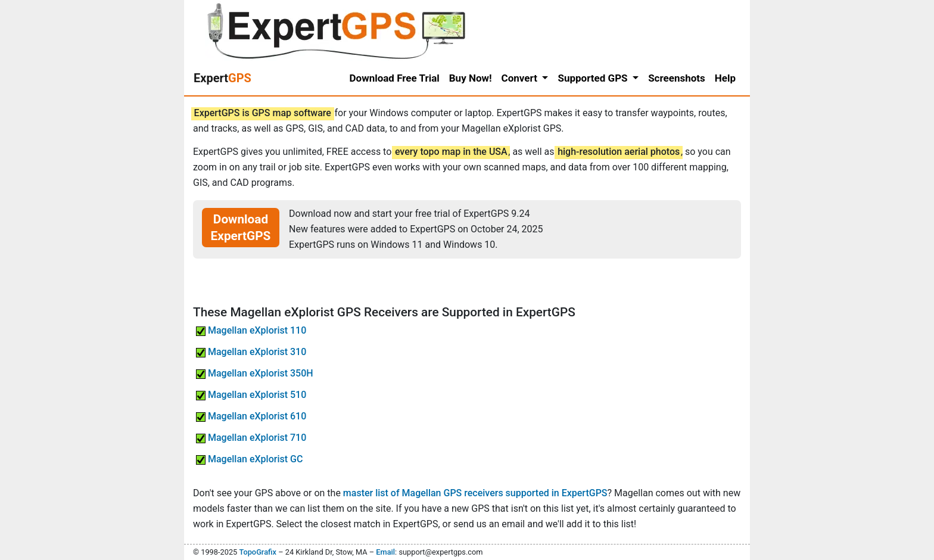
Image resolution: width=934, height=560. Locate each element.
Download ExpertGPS (241, 228)
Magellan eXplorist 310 (251, 352)
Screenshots (677, 78)
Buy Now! (471, 78)
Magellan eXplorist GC (249, 459)
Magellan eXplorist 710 (251, 438)
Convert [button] (521, 78)
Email (385, 552)
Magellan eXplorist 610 (251, 416)
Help (725, 78)
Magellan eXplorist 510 (251, 395)
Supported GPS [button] (594, 78)
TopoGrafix (257, 552)
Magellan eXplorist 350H (255, 373)
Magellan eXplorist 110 (251, 330)
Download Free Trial (395, 78)
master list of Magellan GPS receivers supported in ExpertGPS (475, 493)
